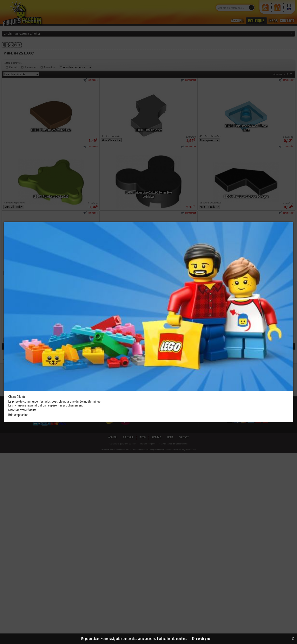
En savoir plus (201, 639)
